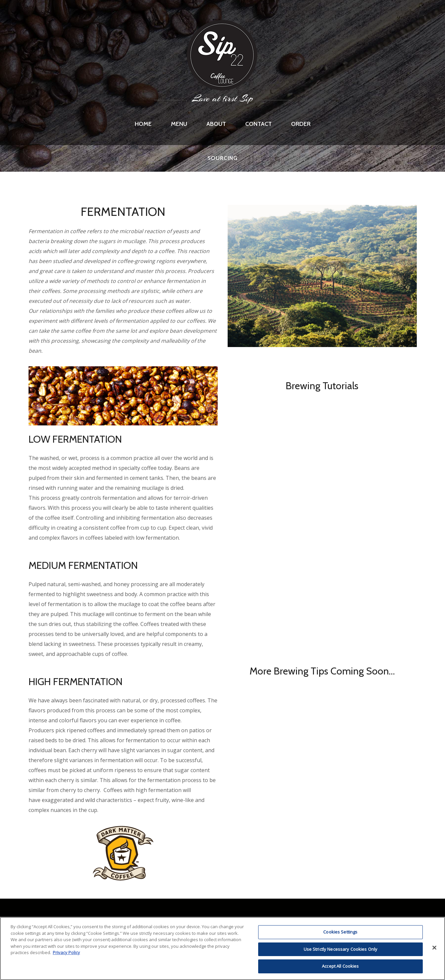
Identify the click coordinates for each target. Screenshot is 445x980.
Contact (259, 124)
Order (301, 124)
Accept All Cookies (340, 966)
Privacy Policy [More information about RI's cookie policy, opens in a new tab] (66, 952)
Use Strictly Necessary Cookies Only (341, 949)
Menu (179, 124)
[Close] (434, 948)
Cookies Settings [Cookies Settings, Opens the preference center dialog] (340, 932)
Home (143, 124)
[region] (222, 948)
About (216, 124)
